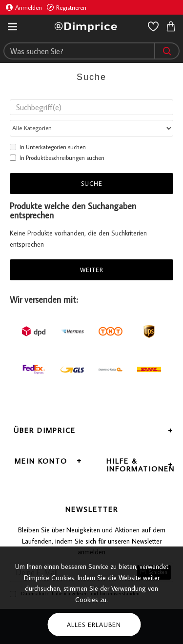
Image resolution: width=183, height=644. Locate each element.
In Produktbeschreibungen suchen (57, 158)
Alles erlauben (94, 624)
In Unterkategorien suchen (48, 147)
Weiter (92, 270)
